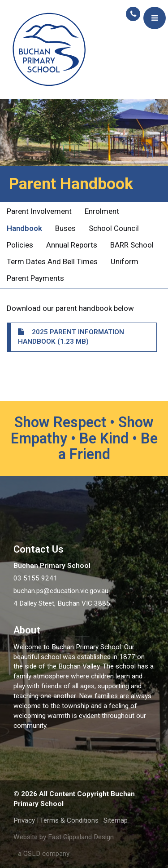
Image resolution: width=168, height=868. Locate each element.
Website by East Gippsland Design (64, 837)
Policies (20, 245)
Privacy (24, 820)
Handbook (24, 228)
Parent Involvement (39, 211)
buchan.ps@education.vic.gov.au (61, 591)
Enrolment (102, 211)
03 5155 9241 (35, 578)
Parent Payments (35, 278)
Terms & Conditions (69, 820)
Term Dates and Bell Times (52, 261)
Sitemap (116, 820)
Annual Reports (72, 245)
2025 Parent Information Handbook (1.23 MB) (71, 337)
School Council (114, 228)
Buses (65, 228)
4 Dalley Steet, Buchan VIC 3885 (62, 603)
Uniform (125, 261)
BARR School (132, 245)
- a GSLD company (41, 854)
